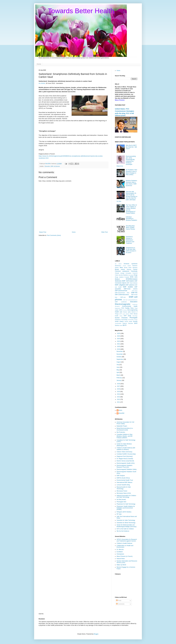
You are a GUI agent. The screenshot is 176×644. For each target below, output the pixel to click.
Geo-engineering (132, 310)
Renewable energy (133, 320)
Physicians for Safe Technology (126, 504)
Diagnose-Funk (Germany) (125, 456)
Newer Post (43, 232)
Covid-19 (135, 273)
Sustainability (118, 323)
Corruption (128, 273)
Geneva (125, 310)
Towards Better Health (81, 11)
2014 (119, 394)
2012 (119, 399)
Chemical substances (122, 271)
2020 (119, 346)
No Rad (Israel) (121, 500)
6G (116, 264)
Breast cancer (120, 269)
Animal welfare (127, 266)
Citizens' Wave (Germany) (124, 452)
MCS (132, 314)
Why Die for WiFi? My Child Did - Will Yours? (131, 147)
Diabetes (126, 275)
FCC (123, 308)
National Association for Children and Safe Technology (126, 496)
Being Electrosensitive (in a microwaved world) (125, 429)
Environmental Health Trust (125, 480)
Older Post (104, 232)
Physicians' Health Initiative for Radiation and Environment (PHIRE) (126, 508)
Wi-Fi (125, 325)
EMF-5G (134, 293)
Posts (119, 601)
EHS (132, 277)
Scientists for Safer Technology (126, 520)
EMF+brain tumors (131, 289)
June (118, 367)
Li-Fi (120, 314)
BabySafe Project (122, 426)
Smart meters (119, 321)
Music (121, 316)
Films (132, 308)
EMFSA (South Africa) (123, 478)
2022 (119, 341)
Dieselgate (131, 275)
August (119, 362)
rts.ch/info (42, 83)
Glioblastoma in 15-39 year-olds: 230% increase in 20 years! (131, 250)
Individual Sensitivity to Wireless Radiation (131, 219)
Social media (128, 321)
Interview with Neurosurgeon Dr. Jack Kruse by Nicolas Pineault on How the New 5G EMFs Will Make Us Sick (127, 197)
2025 (119, 333)
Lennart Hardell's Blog (123, 485)
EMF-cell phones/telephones (130, 300)
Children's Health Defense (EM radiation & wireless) (126, 449)
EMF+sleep (135, 291)
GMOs (121, 310)
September (120, 359)
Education (47, 166)
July (118, 365)
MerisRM (122, 413)
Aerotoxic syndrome (131, 264)
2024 (119, 336)
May (118, 370)
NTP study (127, 316)
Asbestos (135, 266)
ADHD (120, 264)
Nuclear (117, 318)
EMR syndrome (121, 302)
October (119, 357)
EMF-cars (123, 297)
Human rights (127, 312)
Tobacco (125, 323)
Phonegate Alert (121, 502)
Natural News (121, 559)
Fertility (127, 308)
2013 (119, 397)
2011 (119, 402)
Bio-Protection (121, 432)
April (118, 372)
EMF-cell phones (55, 166)
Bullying (129, 269)
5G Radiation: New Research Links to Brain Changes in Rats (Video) (131, 172)
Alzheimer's (118, 266)
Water (121, 325)
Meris (120, 410)
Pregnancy (118, 320)
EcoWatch (120, 552)
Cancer (135, 269)
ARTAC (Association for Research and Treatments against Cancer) (127, 540)
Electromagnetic (123, 304)
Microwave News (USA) (124, 493)
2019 (119, 349)
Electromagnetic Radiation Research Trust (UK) (124, 466)
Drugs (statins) (119, 277)
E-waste (127, 277)
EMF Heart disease (132, 283)
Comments (120, 604)
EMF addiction (130, 285)
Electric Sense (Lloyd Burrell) (125, 461)
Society (135, 321)
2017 (119, 386)
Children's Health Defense (124, 543)
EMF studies (128, 287)
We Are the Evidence (123, 531)
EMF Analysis (121, 476)
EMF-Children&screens (122, 295)
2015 (119, 392)
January (119, 380)
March (119, 375)
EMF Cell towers (128, 281)
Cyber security (119, 275)
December (120, 351)
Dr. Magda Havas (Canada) (125, 459)
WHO (136, 323)
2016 (119, 389)
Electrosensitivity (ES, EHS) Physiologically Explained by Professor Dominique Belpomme (126, 161)
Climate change (120, 273)
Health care (119, 312)
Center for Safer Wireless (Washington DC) (124, 445)
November (120, 354)
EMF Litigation (120, 285)
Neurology (135, 316)
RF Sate (119, 514)
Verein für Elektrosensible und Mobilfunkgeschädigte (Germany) (127, 526)
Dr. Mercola (120, 550)
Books (126, 268)
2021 (119, 344)
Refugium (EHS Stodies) (124, 512)
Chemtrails (134, 271)
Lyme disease (126, 314)
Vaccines (130, 323)
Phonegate (133, 318)
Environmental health (130, 306)
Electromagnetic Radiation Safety (127, 469)
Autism (117, 268)
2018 (119, 384)
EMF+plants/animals (121, 291)
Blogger (96, 634)
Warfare (117, 325)
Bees (121, 268)
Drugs (136, 275)
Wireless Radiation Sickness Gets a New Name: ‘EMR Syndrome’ (131, 183)
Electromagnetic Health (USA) (126, 463)
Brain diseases (133, 268)
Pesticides (125, 318)
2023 (119, 339)
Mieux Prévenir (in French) (125, 556)
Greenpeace (120, 554)
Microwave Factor (122, 491)
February (119, 378)
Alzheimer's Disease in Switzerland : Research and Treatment (130, 240)
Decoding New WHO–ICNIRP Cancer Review (130, 227)
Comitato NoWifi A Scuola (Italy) (126, 454)
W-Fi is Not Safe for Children (125, 529)
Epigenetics (118, 308)
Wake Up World (121, 565)
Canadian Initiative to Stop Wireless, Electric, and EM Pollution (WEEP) (124, 436)
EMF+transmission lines (122, 293)
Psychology (124, 320)
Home (39, 64)
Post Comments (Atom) (54, 235)
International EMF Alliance (124, 482)
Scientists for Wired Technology (126, 523)
